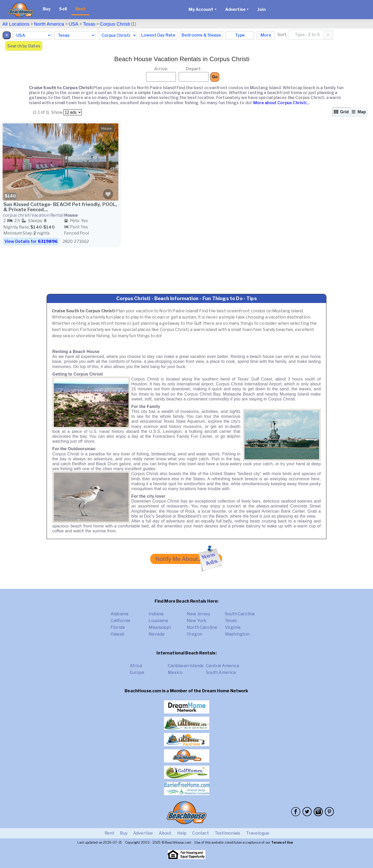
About (165, 833)
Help (182, 833)
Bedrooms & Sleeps (201, 35)
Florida (118, 627)
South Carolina (240, 614)
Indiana (156, 614)
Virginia (233, 627)
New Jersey (199, 614)
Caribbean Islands (186, 666)
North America (49, 24)
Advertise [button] (235, 9)
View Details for (31, 241)
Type (240, 35)
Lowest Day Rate (158, 35)
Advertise (143, 833)
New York (197, 621)
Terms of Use (282, 842)
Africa (136, 666)
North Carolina (202, 627)
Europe (137, 672)
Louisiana (158, 621)
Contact (200, 833)
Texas (89, 24)
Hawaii (117, 634)
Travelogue (258, 833)
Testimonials (228, 833)
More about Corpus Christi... (281, 103)
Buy (47, 9)
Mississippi (160, 627)
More (266, 35)
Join (261, 9)
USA (74, 24)
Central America (223, 666)
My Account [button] (201, 9)
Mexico (175, 672)
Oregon (195, 634)
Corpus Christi (115, 24)
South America (221, 672)
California (120, 621)
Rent (80, 9)
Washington (237, 634)
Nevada (156, 634)
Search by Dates (24, 46)
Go (215, 77)
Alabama (119, 614)
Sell (63, 9)
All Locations (16, 24)
